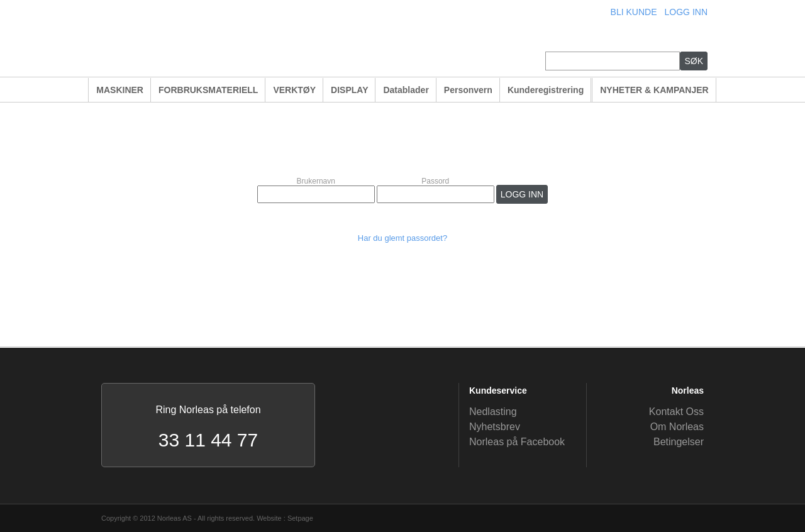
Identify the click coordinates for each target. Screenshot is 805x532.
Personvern (468, 90)
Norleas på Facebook (517, 442)
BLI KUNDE (634, 12)
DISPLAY (349, 90)
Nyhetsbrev (495, 427)
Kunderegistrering (546, 90)
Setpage (300, 518)
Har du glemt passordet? (402, 238)
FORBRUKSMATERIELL (208, 90)
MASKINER (120, 90)
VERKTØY (294, 90)
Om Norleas (677, 427)
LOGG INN (686, 12)
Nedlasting (493, 412)
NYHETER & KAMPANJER (654, 90)
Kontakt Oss (676, 412)
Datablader (406, 90)
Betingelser (679, 442)
